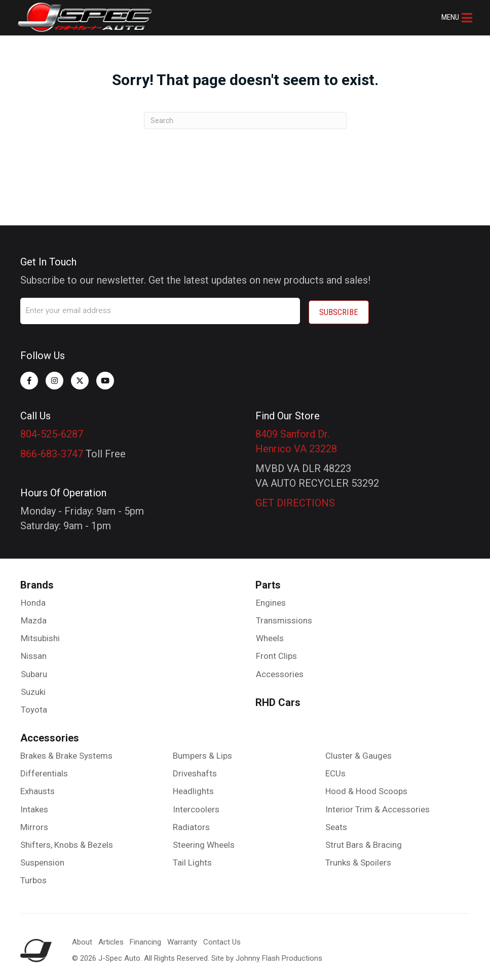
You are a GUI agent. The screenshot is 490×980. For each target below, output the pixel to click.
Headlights (193, 789)
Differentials (44, 771)
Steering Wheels (204, 842)
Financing (145, 939)
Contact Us (222, 939)
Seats (336, 824)
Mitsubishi (40, 636)
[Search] (245, 121)
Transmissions (284, 618)
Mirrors (34, 824)
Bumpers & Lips (202, 753)
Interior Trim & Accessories (378, 806)
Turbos (33, 878)
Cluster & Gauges (359, 753)
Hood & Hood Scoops (366, 789)
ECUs (335, 771)
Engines (271, 600)
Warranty (182, 939)
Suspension (42, 860)
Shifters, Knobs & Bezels (67, 842)
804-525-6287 (52, 431)
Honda (33, 600)
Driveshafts (195, 771)
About (82, 939)
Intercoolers (196, 806)
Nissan (34, 653)
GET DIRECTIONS (295, 500)
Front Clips (276, 653)
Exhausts (37, 789)
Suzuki (33, 689)
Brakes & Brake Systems (66, 753)
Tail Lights (192, 860)
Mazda (34, 618)
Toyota (34, 707)
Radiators (191, 824)
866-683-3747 (52, 451)
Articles (111, 939)
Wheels (270, 636)
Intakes (34, 806)
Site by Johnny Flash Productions (267, 955)
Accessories (280, 671)
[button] (454, 18)
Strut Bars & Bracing (364, 842)
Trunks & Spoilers (358, 860)
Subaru (34, 671)
